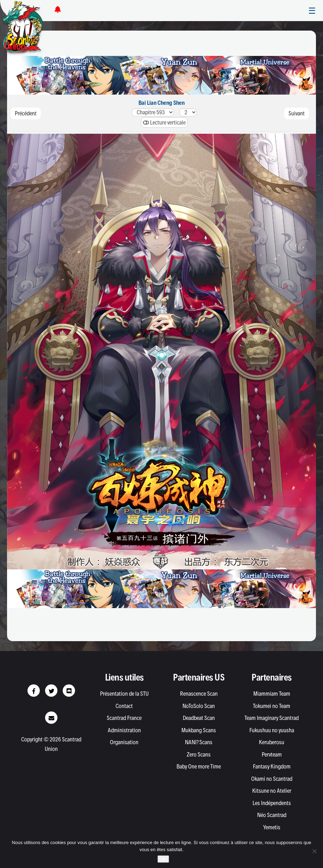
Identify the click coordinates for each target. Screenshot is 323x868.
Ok (163, 859)
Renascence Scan (199, 694)
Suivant (297, 113)
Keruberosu (272, 742)
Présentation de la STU (124, 694)
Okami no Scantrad (272, 779)
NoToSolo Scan (199, 706)
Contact (124, 706)
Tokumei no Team (272, 706)
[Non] (314, 851)
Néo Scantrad (272, 815)
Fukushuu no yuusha (272, 730)
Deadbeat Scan (199, 718)
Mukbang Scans (199, 730)
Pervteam (272, 754)
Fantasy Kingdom (272, 766)
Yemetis (272, 827)
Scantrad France (124, 718)
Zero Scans (199, 754)
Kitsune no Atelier (272, 791)
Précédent (26, 113)
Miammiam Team (272, 694)
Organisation (124, 742)
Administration (124, 730)
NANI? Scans (199, 742)
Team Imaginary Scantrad (272, 718)
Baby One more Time (199, 766)
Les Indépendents (272, 803)
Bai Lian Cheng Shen (161, 103)
